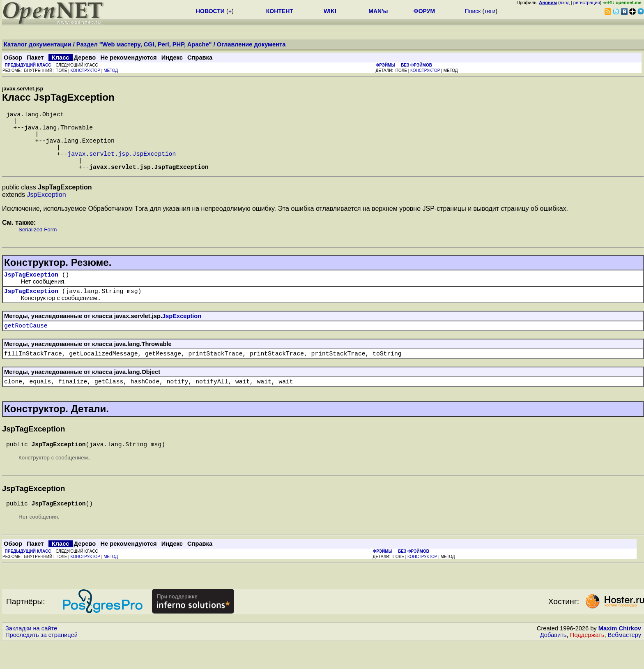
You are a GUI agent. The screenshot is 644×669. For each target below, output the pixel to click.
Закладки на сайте (31, 655)
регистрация (587, 2)
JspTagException (31, 291)
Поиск (473, 11)
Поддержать (587, 661)
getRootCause (26, 345)
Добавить (553, 661)
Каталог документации (38, 44)
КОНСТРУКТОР (85, 70)
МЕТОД (111, 70)
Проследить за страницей (41, 661)
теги (490, 11)
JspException (46, 209)
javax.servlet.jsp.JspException (122, 165)
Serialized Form (38, 244)
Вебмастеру (624, 661)
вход (565, 2)
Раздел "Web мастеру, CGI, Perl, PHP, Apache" (144, 44)
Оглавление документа (251, 44)
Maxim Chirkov (620, 655)
